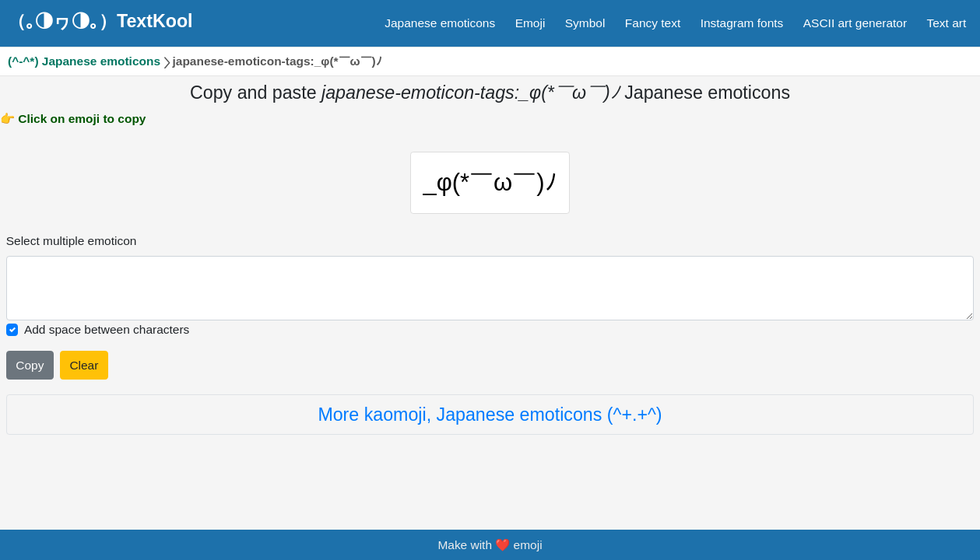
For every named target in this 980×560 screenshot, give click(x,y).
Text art (947, 23)
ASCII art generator (855, 23)
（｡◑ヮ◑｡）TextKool (100, 21)
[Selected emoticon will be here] (490, 288)
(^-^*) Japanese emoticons (84, 61)
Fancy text (653, 23)
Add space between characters (107, 329)
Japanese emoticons (440, 23)
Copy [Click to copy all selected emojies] (30, 365)
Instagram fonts (742, 23)
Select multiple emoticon (72, 241)
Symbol (585, 23)
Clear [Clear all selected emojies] (84, 365)
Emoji (530, 23)
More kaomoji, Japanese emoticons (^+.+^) (490, 415)
